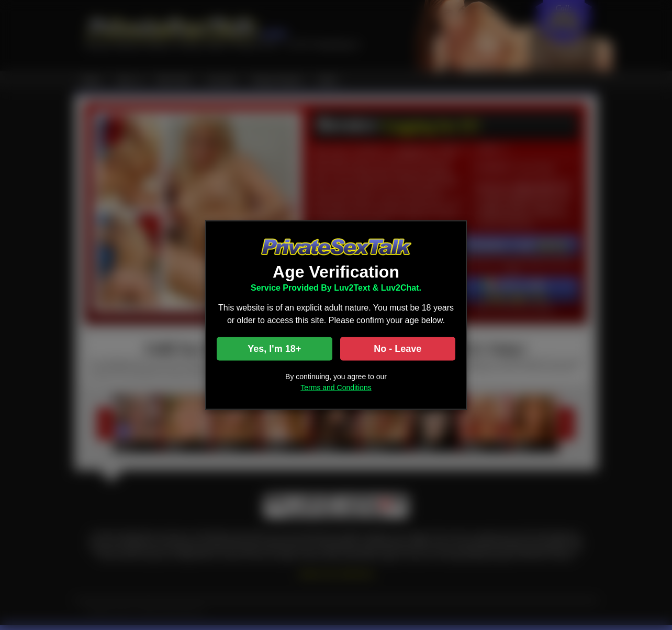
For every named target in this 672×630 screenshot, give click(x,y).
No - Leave (397, 349)
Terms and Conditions (336, 388)
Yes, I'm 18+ (274, 349)
